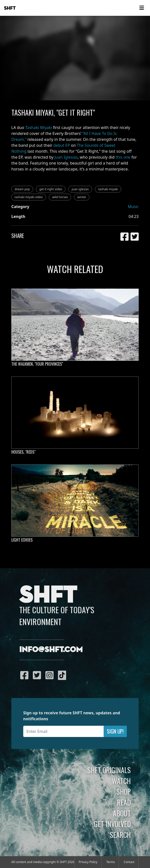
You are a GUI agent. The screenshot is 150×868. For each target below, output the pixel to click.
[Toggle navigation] (142, 8)
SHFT (10, 8)
